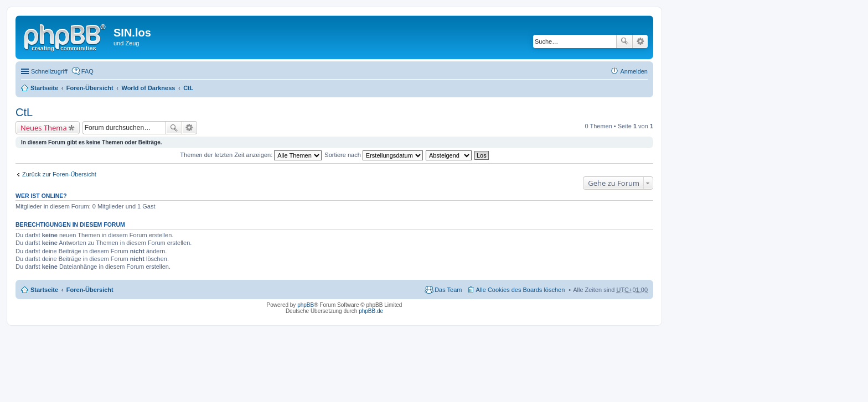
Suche (624, 41)
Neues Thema (44, 128)
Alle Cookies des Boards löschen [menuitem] (521, 290)
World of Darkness (148, 88)
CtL (188, 88)
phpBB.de (371, 311)
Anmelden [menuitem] (634, 71)
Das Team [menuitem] (448, 290)
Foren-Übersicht (90, 88)
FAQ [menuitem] (87, 71)
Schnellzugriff (49, 71)
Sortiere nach (373, 155)
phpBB (306, 305)
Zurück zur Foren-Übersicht (59, 174)
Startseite (44, 88)
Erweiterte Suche (640, 41)
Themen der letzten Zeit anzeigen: (251, 155)
